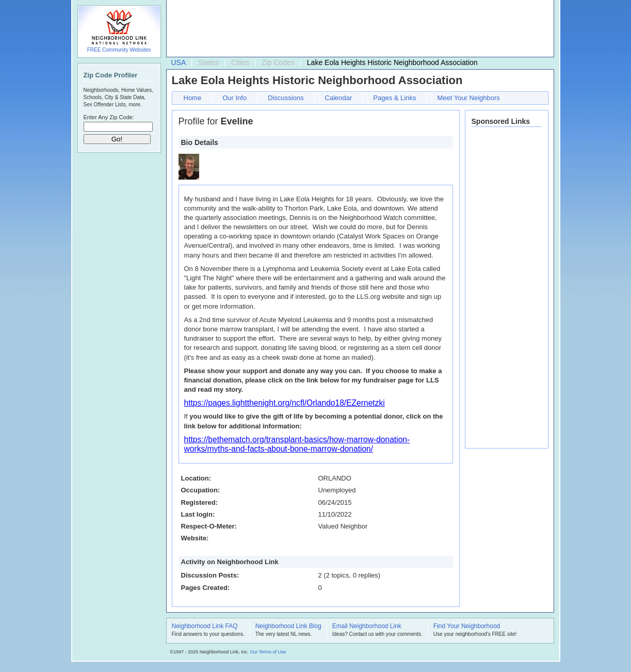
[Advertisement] (358, 29)
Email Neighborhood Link (367, 627)
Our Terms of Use (268, 652)
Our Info (234, 98)
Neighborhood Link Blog (288, 627)
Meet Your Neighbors (468, 98)
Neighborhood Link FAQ (205, 627)
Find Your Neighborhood (467, 627)
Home (193, 98)
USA (179, 62)
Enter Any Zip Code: (109, 117)
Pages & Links (394, 98)
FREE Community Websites (119, 50)
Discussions (286, 98)
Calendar (339, 98)
